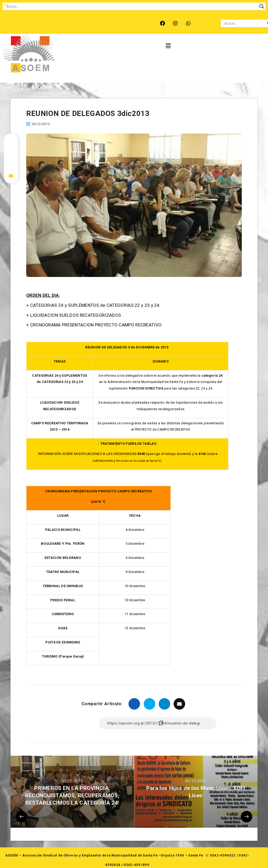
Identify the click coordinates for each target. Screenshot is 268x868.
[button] (168, 46)
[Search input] (132, 6)
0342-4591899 (136, 865)
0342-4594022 (223, 855)
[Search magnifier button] (262, 6)
